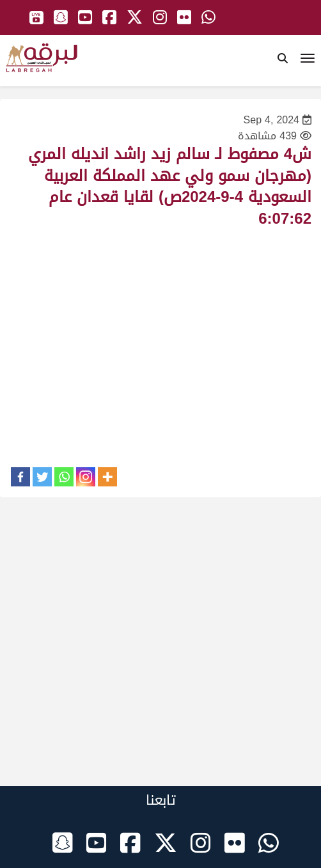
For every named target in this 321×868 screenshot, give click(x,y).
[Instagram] (86, 477)
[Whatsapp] (64, 477)
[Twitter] (42, 477)
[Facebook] (20, 477)
